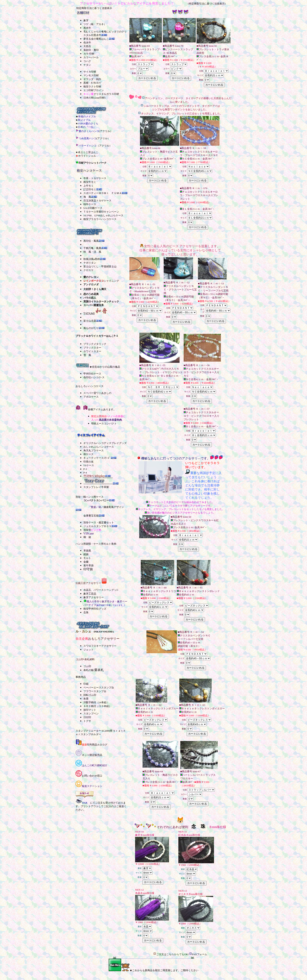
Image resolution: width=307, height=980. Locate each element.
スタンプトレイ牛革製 (96, 487)
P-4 (85, 473)
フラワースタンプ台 (95, 691)
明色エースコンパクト (104, 424)
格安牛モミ (90, 182)
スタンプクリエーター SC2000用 (94, 731)
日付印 (87, 717)
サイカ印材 (90, 72)
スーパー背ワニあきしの (97, 393)
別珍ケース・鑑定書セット (99, 522)
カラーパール (91, 57)
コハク (87, 61)
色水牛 (87, 43)
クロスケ (88, 270)
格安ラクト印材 (92, 87)
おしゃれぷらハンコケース (99, 447)
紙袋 (86, 554)
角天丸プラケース (94, 450)
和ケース (88, 454)
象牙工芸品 (90, 594)
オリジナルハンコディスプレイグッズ (105, 443)
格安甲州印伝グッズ (95, 609)
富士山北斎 (90, 321)
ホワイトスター (92, 351)
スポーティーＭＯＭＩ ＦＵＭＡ (102, 193)
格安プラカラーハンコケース (100, 219)
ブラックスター (92, 348)
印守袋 (88, 569)
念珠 (86, 612)
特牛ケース (90, 204)
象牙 (86, 20)
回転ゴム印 (90, 695)
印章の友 (88, 462)
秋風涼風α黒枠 (92, 259)
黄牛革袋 (88, 565)
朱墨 (86, 699)
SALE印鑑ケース (93, 208)
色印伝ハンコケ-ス (94, 377)
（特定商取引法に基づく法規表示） (207, 4)
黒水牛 (87, 28)
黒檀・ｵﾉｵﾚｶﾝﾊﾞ (93, 83)
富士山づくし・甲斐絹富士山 (100, 266)
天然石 (87, 46)
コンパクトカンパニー (96, 500)
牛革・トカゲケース (95, 178)
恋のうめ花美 (91, 294)
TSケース (89, 465)
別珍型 (87, 530)
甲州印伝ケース (92, 374)
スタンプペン (91, 714)
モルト (87, 558)
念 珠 (198, 826)
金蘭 (86, 562)
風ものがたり (91, 328)
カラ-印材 (89, 54)
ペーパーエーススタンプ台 (99, 688)
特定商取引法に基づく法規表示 (94, 8)
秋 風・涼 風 (92, 252)
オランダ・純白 (92, 79)
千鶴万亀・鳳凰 (92, 248)
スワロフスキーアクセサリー (100, 646)
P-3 (85, 469)
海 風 (87, 197)
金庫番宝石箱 (91, 516)
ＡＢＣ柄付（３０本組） (97, 706)
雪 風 (87, 355)
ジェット (88, 650)
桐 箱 (87, 537)
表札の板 (88, 670)
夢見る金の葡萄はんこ (96, 39)
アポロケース (91, 397)
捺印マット (90, 710)
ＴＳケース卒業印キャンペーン (101, 212)
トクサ (87, 721)
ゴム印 (87, 666)
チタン (87, 65)
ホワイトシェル (87, 156)
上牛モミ (88, 186)
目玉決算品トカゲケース (97, 201)
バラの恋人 (90, 298)
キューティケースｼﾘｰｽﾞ (97, 458)
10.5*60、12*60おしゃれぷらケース (103, 215)
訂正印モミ (90, 189)
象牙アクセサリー (94, 597)
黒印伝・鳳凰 (91, 241)
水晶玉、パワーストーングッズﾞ (101, 590)
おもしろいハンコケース (90, 386)
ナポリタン (90, 263)
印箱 (86, 684)
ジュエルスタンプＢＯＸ (97, 526)
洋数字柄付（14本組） (96, 702)
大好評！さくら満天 (95, 289)
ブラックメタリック (95, 344)
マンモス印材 (91, 75)
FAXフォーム (200, 954)
